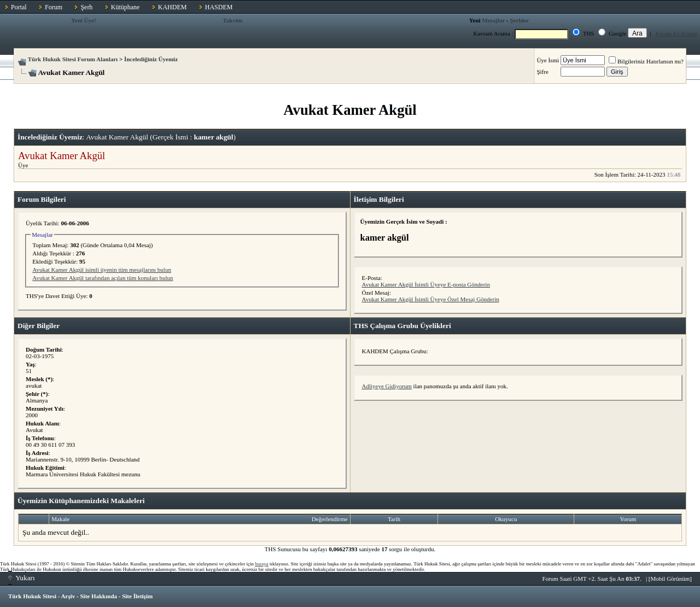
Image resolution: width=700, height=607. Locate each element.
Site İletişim (137, 596)
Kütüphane (126, 7)
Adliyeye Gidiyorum (387, 386)
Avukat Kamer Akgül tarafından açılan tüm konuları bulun (103, 278)
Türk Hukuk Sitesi (32, 596)
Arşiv (68, 596)
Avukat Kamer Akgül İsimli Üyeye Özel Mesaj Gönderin (431, 299)
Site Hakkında (98, 596)
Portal (19, 7)
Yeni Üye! (84, 20)
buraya (262, 564)
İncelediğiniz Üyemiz (151, 59)
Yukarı (22, 578)
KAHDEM (173, 7)
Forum (54, 7)
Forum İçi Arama (676, 33)
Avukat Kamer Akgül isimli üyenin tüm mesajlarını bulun (102, 270)
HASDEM (219, 7)
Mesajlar (493, 20)
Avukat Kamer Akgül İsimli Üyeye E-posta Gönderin (426, 284)
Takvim (233, 20)
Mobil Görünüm (670, 579)
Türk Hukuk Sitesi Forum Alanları (73, 59)
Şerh (86, 7)
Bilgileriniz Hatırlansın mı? (646, 61)
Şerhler (519, 20)
